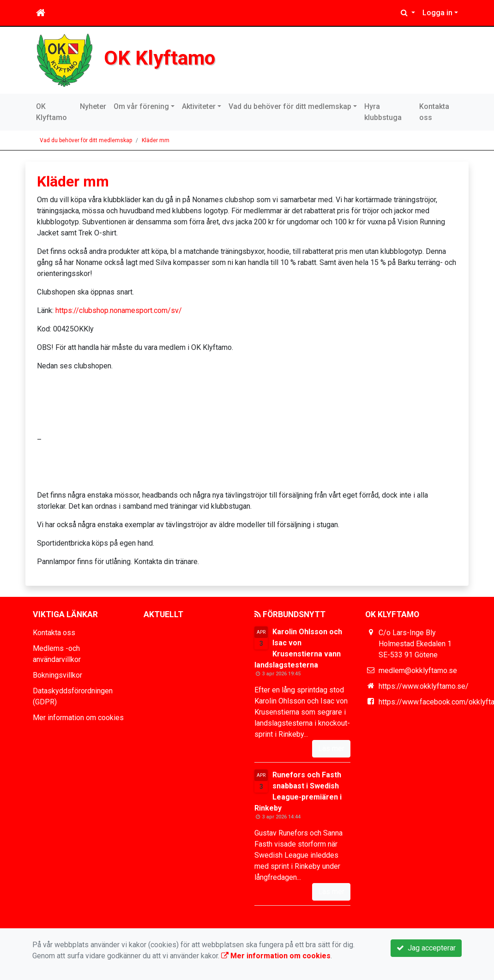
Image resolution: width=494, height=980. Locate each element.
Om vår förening (141, 106)
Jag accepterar (426, 948)
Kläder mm (156, 140)
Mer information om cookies (78, 718)
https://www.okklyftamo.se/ (424, 686)
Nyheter (93, 106)
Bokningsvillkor (57, 675)
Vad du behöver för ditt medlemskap (290, 106)
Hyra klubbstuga (383, 112)
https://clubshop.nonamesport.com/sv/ (119, 310)
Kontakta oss (434, 112)
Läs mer (331, 749)
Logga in (437, 13)
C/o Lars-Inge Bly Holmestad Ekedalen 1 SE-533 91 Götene (415, 644)
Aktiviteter (199, 106)
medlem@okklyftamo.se (418, 670)
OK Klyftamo (160, 58)
